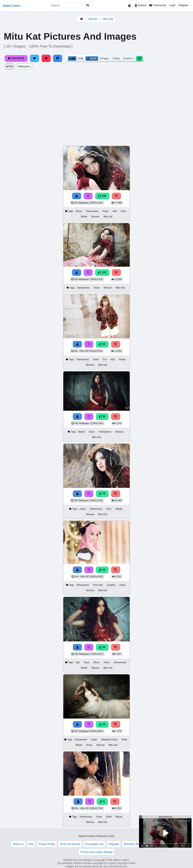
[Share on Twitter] (35, 58)
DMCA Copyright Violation (165, 844)
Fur (105, 359)
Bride (124, 740)
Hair (115, 211)
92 (102, 344)
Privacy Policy (47, 844)
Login (172, 5)
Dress (89, 745)
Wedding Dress (109, 740)
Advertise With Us (134, 844)
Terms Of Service (70, 844)
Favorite (16, 58)
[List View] (81, 58)
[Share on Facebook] (58, 58)
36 (102, 647)
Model (84, 217)
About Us (18, 844)
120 (102, 272)
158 (102, 196)
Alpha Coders (12, 6)
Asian (105, 211)
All (9, 66)
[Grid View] (72, 58)
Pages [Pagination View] (104, 58)
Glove (79, 211)
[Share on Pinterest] (46, 58)
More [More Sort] (129, 58)
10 (102, 724)
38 (102, 416)
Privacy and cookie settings (96, 852)
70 (102, 494)
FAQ (31, 844)
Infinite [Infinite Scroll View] (92, 58)
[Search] (88, 5)
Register (184, 5)
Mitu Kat (108, 19)
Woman (93, 19)
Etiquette (114, 844)
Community (158, 5)
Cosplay (111, 585)
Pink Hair (98, 585)
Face (124, 211)
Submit (140, 5)
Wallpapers (24, 66)
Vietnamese (92, 211)
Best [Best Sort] (116, 58)
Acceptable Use (94, 844)
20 (102, 570)
